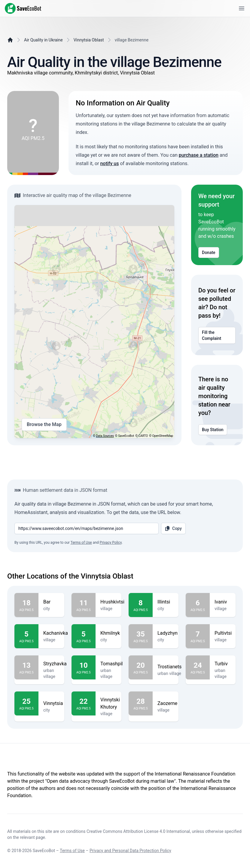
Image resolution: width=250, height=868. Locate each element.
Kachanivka (56, 633)
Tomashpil (111, 664)
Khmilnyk (110, 633)
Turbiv (223, 664)
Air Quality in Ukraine (43, 40)
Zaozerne (167, 703)
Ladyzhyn (168, 633)
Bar (51, 602)
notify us (109, 163)
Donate (209, 253)
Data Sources (105, 436)
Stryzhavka (55, 664)
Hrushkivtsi (112, 602)
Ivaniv (223, 602)
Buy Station (213, 430)
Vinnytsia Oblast (89, 40)
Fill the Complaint (217, 335)
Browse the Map (44, 425)
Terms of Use (81, 543)
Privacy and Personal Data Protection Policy (130, 851)
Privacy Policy (111, 543)
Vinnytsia (53, 703)
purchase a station (199, 155)
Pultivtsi (223, 633)
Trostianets (169, 667)
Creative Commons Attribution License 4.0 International (138, 831)
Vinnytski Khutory (110, 703)
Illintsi (166, 602)
